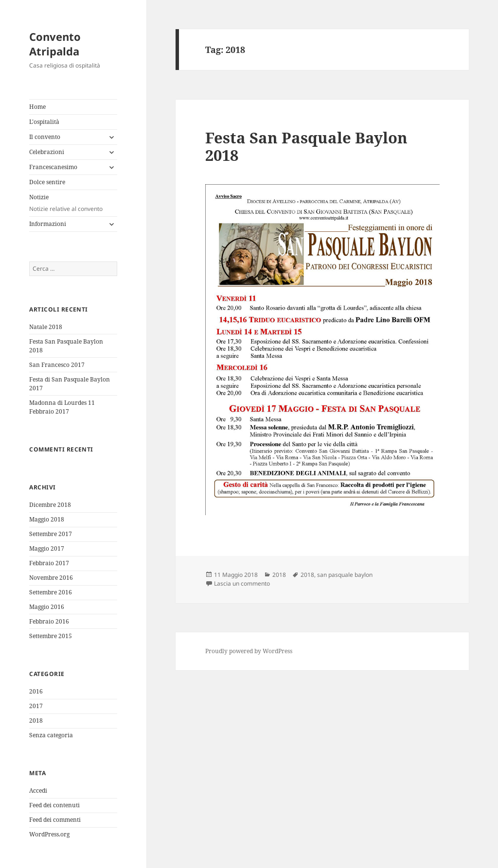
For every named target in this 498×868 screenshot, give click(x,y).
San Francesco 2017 (57, 365)
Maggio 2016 (47, 607)
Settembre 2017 (51, 534)
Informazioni (48, 224)
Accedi (38, 790)
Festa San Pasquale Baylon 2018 (306, 146)
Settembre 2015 (51, 636)
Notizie (73, 203)
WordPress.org (49, 834)
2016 (36, 691)
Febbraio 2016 (49, 621)
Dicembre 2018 (50, 505)
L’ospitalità (44, 122)
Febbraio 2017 (49, 563)
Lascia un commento (242, 583)
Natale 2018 (46, 327)
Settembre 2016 (51, 592)
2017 (36, 706)
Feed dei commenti (55, 820)
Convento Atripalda (55, 44)
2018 (36, 720)
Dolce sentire (47, 182)
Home (37, 107)
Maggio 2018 (47, 519)
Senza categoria (51, 735)
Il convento (45, 137)
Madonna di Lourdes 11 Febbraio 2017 (62, 407)
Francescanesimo (53, 167)
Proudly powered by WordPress (249, 651)
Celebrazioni (47, 152)
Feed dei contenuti (54, 805)
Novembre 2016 (51, 578)
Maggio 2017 (47, 548)
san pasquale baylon (345, 575)
